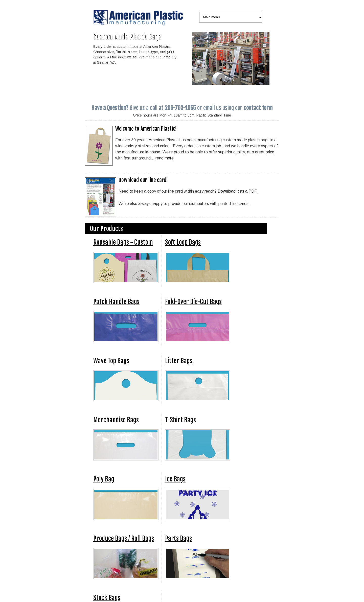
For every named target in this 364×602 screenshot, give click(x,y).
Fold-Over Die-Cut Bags (193, 302)
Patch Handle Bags (116, 302)
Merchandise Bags (116, 420)
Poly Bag (104, 479)
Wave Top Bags (111, 361)
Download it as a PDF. (238, 191)
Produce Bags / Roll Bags (124, 538)
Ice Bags (175, 479)
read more (165, 158)
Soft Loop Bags (183, 242)
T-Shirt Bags (180, 420)
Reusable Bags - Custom (123, 242)
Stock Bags (107, 598)
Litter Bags (179, 361)
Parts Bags (178, 538)
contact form (258, 108)
